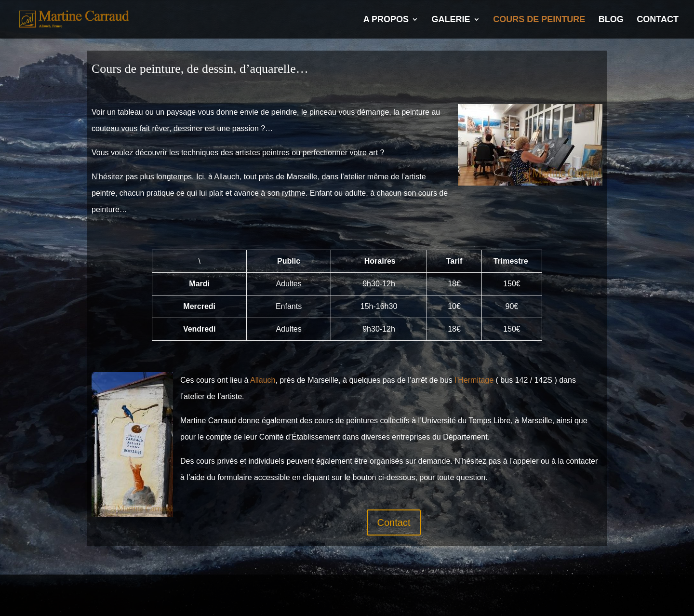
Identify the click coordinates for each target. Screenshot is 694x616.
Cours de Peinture (539, 20)
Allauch (263, 380)
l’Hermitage (474, 380)
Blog (611, 20)
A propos (386, 20)
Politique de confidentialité (212, 591)
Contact (658, 20)
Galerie (451, 20)
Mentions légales (118, 591)
